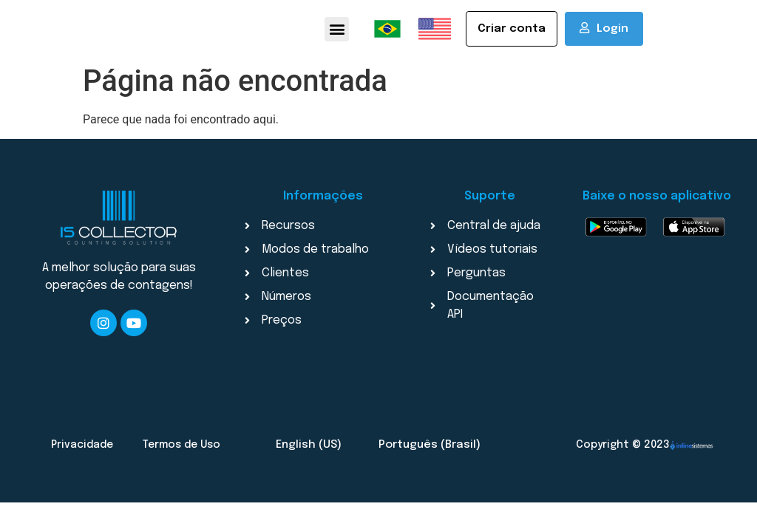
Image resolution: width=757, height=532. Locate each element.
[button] (337, 31)
